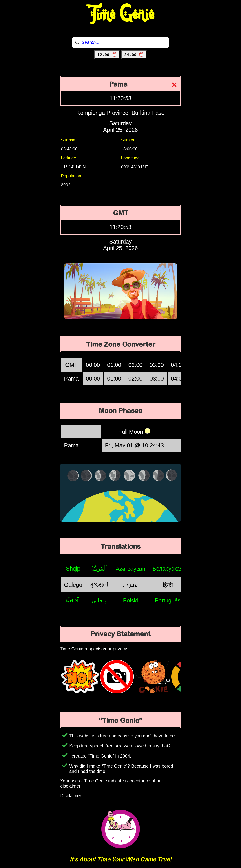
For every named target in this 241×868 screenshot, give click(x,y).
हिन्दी (168, 585)
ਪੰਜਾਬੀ (73, 600)
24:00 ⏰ (134, 55)
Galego (73, 585)
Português (168, 600)
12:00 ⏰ (107, 55)
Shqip (73, 569)
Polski (131, 600)
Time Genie (120, 15)
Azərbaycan (130, 569)
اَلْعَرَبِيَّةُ (99, 569)
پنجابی (99, 600)
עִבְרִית (130, 585)
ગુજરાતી (99, 584)
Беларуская (168, 569)
